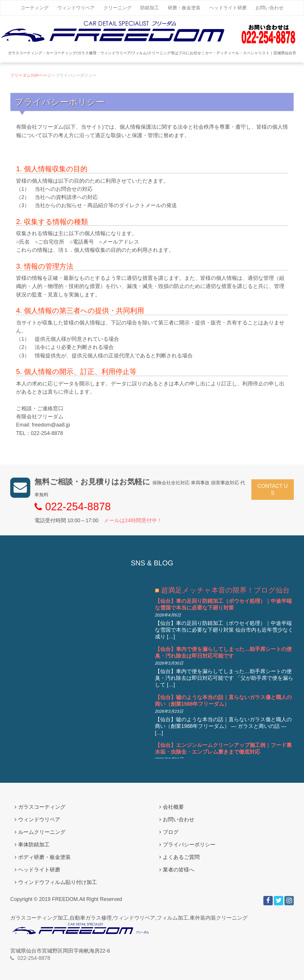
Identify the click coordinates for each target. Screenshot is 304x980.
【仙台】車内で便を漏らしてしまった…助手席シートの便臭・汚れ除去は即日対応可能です (223, 653)
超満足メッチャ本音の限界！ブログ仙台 (225, 590)
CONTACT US (273, 490)
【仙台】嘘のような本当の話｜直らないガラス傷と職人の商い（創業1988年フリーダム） (223, 701)
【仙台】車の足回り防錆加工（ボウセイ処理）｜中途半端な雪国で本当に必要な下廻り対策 (223, 604)
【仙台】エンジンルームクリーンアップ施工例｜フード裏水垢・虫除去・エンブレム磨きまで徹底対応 (223, 748)
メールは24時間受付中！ (133, 520)
